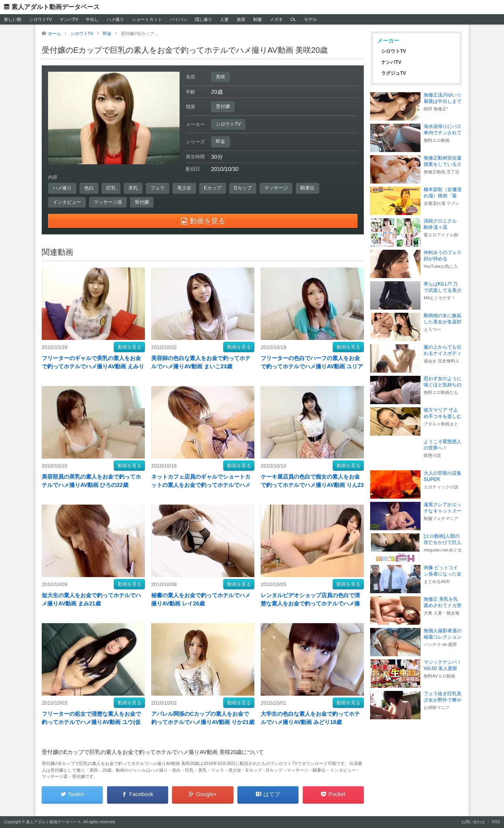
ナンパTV (69, 19)
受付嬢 (223, 106)
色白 (89, 188)
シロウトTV (41, 19)
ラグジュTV (394, 73)
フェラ (157, 188)
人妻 (224, 19)
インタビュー (67, 202)
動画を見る (130, 347)
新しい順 (13, 19)
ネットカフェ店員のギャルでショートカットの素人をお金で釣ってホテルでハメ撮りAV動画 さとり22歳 (201, 485)
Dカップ (243, 188)
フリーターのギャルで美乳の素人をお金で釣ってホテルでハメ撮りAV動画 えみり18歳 (93, 366)
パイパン (179, 19)
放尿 (241, 19)
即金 (220, 141)
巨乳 (111, 188)
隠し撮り (204, 19)
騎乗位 (308, 188)
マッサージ (276, 188)
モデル (310, 19)
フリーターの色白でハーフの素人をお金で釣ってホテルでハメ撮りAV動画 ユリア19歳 (312, 366)
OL (293, 19)
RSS (496, 822)
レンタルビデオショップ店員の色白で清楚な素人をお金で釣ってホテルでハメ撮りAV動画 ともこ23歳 (310, 603)
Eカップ (213, 188)
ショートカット (147, 19)
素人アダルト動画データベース (56, 7)
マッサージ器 (108, 202)
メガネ (276, 19)
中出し (92, 19)
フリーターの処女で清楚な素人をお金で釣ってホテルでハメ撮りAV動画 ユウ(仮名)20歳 (91, 722)
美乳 (133, 188)
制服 (258, 19)
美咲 (220, 77)
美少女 (184, 188)
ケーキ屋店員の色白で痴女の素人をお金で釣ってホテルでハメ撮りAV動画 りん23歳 (312, 485)
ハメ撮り (115, 19)
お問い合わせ (473, 822)
